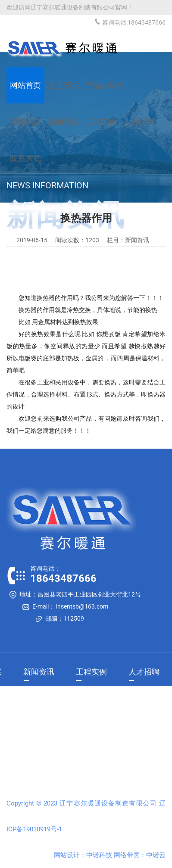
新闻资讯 (39, 672)
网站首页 (25, 85)
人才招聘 (144, 672)
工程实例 (91, 672)
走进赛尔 (63, 85)
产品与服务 (105, 85)
